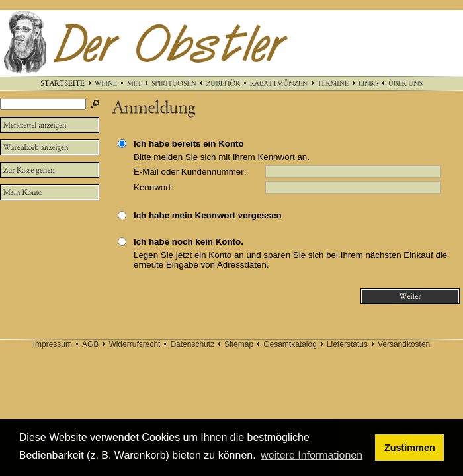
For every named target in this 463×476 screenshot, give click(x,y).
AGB (90, 344)
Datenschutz (192, 344)
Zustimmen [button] (410, 448)
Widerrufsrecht (134, 344)
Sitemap (239, 344)
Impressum (53, 344)
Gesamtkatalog (290, 344)
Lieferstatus (347, 344)
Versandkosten (404, 344)
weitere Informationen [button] (312, 455)
